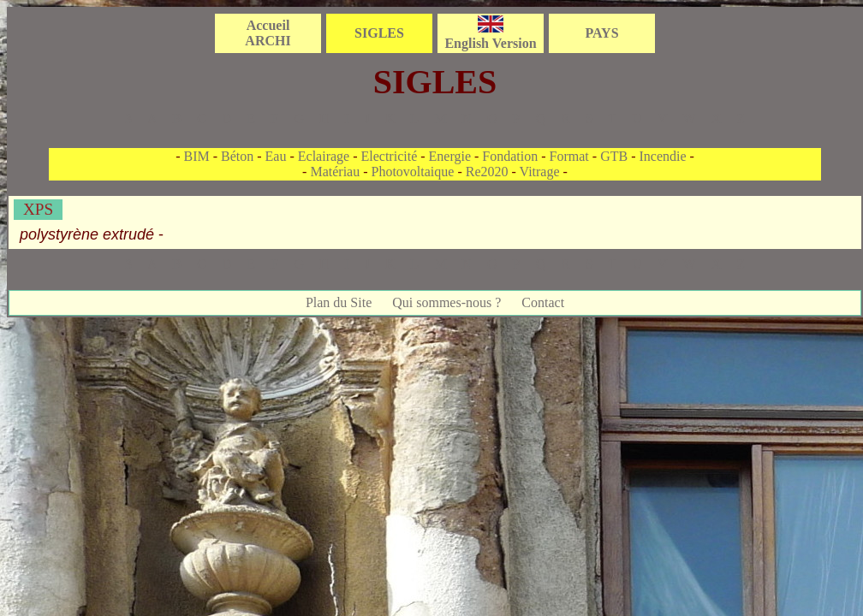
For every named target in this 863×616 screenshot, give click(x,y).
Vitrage (540, 172)
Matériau (335, 172)
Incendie (662, 156)
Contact (543, 302)
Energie (450, 156)
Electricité (390, 156)
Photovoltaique (413, 172)
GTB (614, 156)
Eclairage (324, 156)
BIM (196, 156)
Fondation (510, 156)
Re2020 (487, 172)
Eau (276, 156)
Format (569, 156)
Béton (237, 156)
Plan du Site (339, 302)
